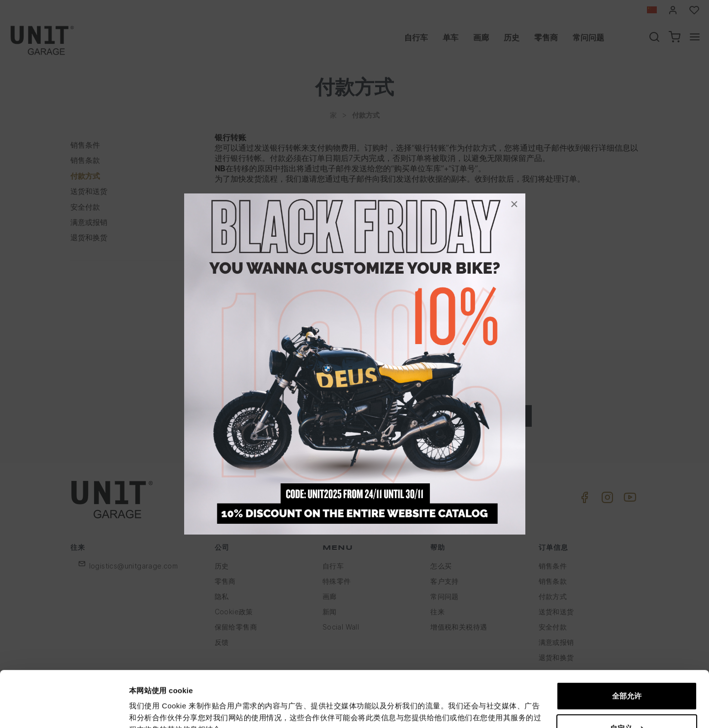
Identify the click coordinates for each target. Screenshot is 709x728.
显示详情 (144, 709)
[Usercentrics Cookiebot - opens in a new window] (64, 709)
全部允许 (627, 648)
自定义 (627, 680)
